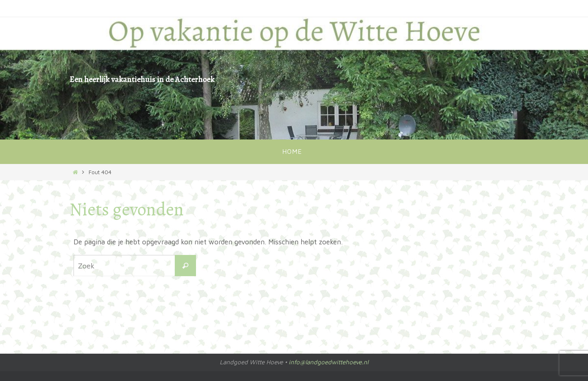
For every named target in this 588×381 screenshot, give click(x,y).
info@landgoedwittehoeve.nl (329, 362)
